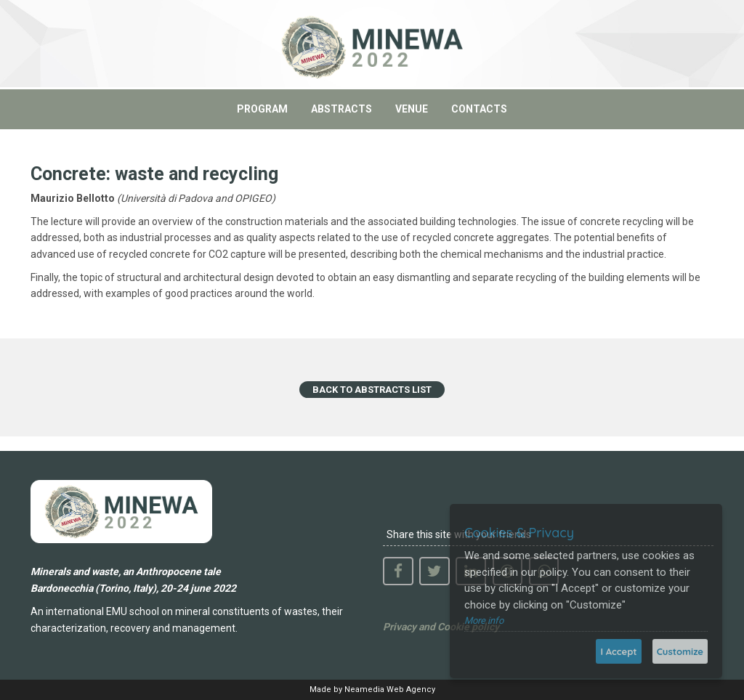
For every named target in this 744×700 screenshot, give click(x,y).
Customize (680, 651)
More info (484, 620)
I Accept (618, 651)
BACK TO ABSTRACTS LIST (372, 390)
